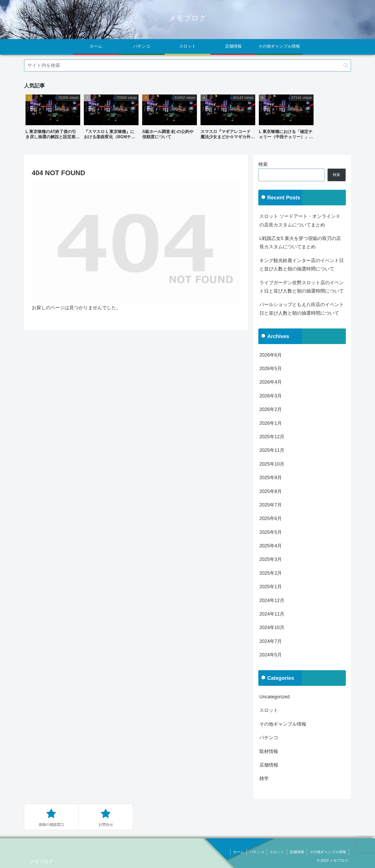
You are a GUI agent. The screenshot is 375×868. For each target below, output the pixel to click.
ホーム (239, 852)
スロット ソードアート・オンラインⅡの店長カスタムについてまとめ (300, 220)
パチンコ (257, 852)
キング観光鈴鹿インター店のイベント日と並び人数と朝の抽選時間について (302, 265)
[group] (53, 119)
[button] (346, 65)
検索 (263, 164)
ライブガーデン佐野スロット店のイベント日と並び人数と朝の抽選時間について (302, 287)
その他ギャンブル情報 (328, 852)
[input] (187, 65)
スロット (277, 852)
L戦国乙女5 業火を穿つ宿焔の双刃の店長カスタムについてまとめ (300, 243)
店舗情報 (297, 852)
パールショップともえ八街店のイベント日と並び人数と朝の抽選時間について (302, 309)
